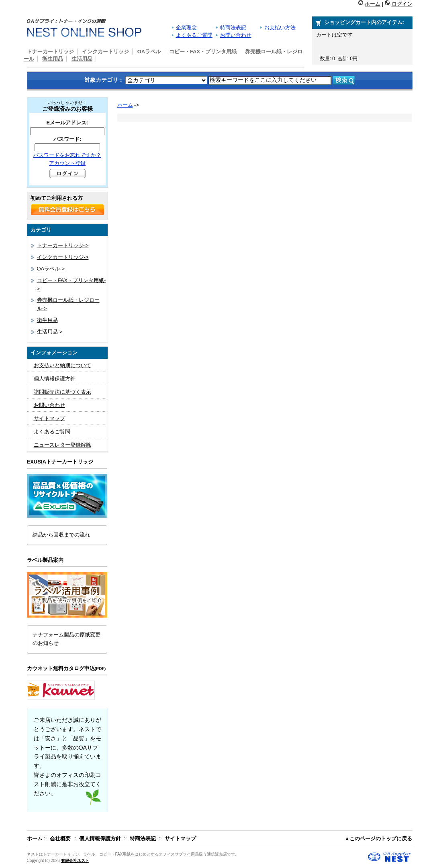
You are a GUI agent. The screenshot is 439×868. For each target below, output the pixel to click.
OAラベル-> (51, 269)
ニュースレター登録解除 (62, 445)
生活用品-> (50, 332)
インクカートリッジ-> (63, 257)
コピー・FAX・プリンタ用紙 (203, 52)
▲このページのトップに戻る (379, 839)
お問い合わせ (236, 35)
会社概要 (60, 839)
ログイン (402, 4)
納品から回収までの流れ (61, 535)
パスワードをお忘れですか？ (67, 155)
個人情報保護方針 (55, 379)
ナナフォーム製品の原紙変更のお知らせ (66, 639)
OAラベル (149, 52)
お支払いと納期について (62, 365)
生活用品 (82, 59)
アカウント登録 (67, 163)
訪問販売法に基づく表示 (62, 392)
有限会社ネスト (75, 861)
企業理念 (186, 27)
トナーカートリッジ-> (63, 245)
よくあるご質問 (194, 35)
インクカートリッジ (105, 52)
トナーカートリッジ (50, 52)
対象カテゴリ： (104, 80)
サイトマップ (49, 418)
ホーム (373, 4)
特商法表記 (233, 27)
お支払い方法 (280, 27)
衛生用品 (53, 59)
